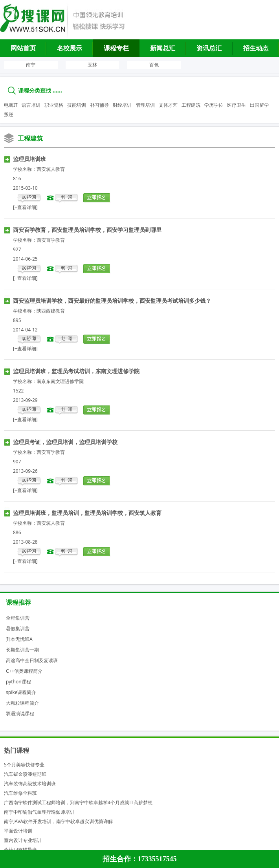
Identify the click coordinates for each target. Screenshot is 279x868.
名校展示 (70, 48)
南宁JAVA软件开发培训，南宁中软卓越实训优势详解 (58, 821)
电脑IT (11, 105)
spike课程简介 (21, 692)
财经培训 (122, 105)
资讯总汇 (209, 48)
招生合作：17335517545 (140, 859)
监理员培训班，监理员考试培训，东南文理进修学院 (76, 371)
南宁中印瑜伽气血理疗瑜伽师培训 (39, 812)
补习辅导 (99, 105)
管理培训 (145, 105)
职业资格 (54, 105)
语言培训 (31, 105)
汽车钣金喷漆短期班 (25, 774)
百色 (154, 65)
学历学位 (214, 105)
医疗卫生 (237, 105)
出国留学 (259, 105)
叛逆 (9, 114)
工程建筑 (191, 105)
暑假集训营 (18, 628)
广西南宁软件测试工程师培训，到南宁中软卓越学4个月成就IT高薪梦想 (78, 802)
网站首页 (23, 48)
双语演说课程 (20, 713)
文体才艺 (168, 105)
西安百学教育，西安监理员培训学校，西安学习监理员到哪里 (87, 230)
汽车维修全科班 (20, 793)
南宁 (31, 65)
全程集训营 (18, 618)
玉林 (92, 65)
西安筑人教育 (51, 169)
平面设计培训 (18, 831)
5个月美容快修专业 (24, 765)
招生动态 (256, 48)
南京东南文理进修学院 (60, 381)
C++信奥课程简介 (24, 671)
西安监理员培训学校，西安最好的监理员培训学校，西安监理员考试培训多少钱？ (112, 301)
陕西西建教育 (51, 311)
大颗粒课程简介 (22, 703)
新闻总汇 (163, 48)
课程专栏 (116, 48)
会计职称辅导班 (20, 850)
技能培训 (77, 105)
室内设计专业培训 (23, 840)
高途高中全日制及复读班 (32, 660)
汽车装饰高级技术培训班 (30, 784)
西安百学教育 (51, 240)
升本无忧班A (19, 639)
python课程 (18, 682)
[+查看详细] (25, 207)
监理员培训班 (29, 159)
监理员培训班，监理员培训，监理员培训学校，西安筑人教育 (87, 513)
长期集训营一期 (22, 650)
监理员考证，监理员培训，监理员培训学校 (65, 442)
